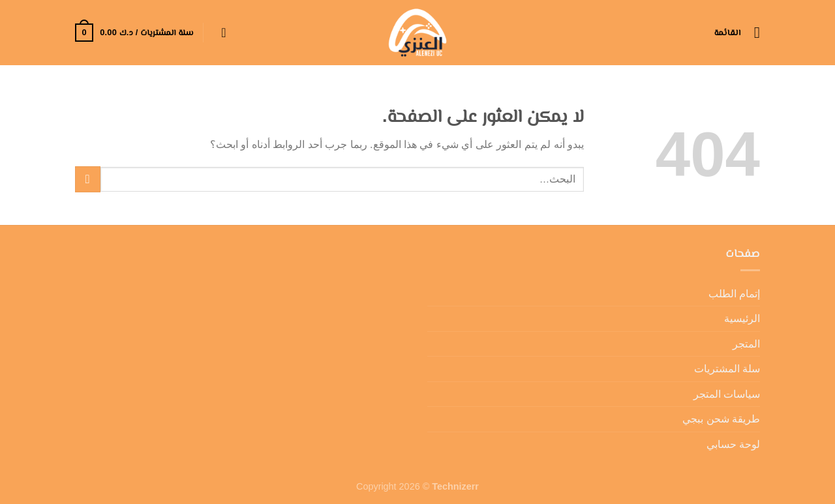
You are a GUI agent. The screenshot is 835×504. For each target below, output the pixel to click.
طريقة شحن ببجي (721, 419)
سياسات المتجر (727, 394)
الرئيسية (742, 319)
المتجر (746, 344)
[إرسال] (88, 179)
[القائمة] (737, 32)
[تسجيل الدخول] (220, 33)
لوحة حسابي (733, 444)
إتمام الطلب (734, 294)
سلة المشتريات (727, 369)
